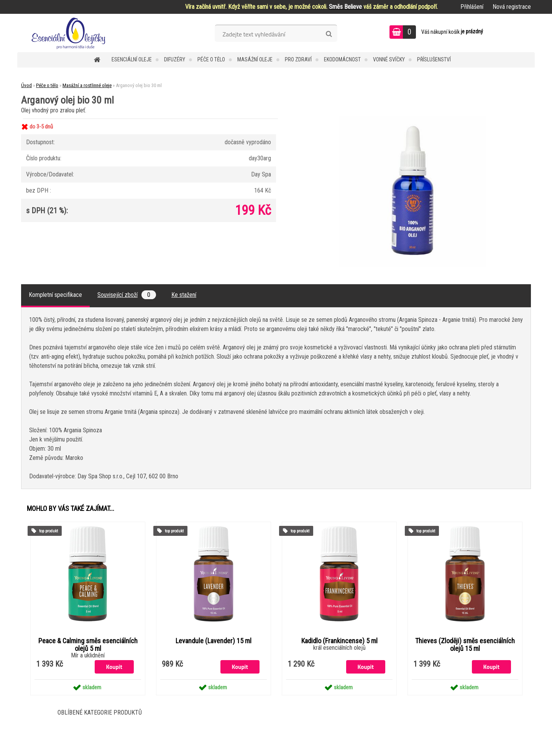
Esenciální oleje (132, 59)
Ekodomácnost (342, 59)
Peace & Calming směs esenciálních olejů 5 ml (88, 645)
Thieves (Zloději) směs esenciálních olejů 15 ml (465, 645)
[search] (329, 34)
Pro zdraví (298, 59)
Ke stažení (184, 295)
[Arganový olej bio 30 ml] (412, 119)
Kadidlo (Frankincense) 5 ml (339, 641)
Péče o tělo (211, 59)
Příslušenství (434, 59)
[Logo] (70, 33)
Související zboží (127, 295)
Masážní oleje (255, 59)
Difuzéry (175, 59)
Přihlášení (472, 7)
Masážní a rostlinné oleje (87, 85)
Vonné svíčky (389, 59)
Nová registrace (512, 7)
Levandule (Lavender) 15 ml (214, 641)
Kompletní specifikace (55, 295)
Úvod (26, 85)
